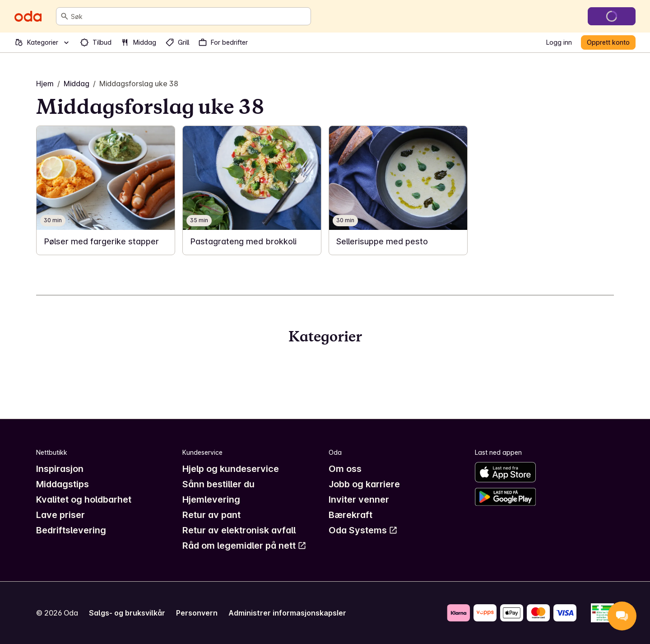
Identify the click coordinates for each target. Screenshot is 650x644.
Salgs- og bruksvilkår (127, 613)
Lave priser (60, 515)
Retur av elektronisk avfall (239, 530)
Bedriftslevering (71, 530)
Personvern (197, 613)
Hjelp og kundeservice (231, 469)
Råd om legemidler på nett (244, 546)
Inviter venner (359, 499)
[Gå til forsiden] (28, 16)
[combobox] (189, 16)
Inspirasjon (60, 469)
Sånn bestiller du (218, 484)
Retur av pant (211, 515)
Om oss (345, 469)
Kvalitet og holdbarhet (84, 499)
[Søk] (65, 16)
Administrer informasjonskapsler (287, 613)
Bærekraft (351, 515)
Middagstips (63, 484)
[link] (106, 190)
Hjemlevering (211, 499)
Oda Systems (363, 530)
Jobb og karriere (364, 484)
